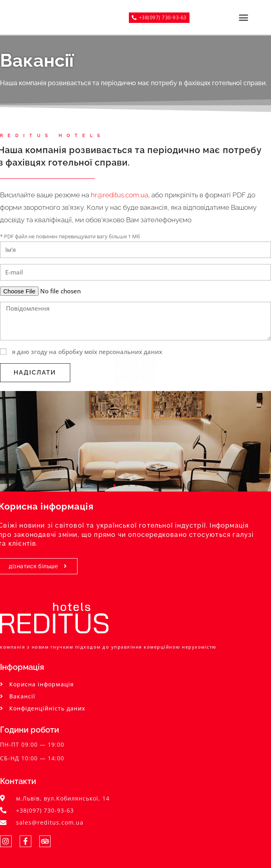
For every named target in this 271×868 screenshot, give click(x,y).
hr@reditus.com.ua (119, 195)
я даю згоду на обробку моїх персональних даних (87, 352)
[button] (243, 17)
